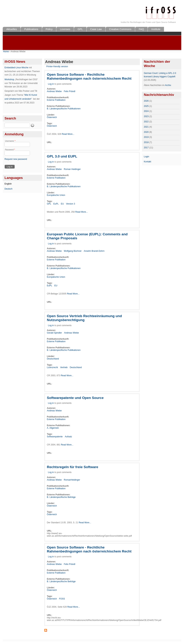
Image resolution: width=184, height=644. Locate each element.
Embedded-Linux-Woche (16, 68)
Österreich (52, 117)
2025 (146, 106)
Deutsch (8, 189)
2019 (146, 137)
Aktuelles (12, 29)
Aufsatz (68, 437)
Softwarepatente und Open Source (75, 398)
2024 (146, 111)
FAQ (141, 29)
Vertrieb (64, 367)
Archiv (168, 85)
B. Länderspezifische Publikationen (64, 109)
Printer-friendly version (57, 66)
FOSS (62, 599)
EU (62, 204)
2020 (146, 132)
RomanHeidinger (72, 480)
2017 (146, 148)
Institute (156, 29)
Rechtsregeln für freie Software (73, 467)
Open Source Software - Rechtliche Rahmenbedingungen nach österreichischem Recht (89, 76)
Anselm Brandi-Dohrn (94, 251)
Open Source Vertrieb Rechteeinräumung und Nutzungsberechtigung (84, 318)
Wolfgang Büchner (73, 251)
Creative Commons (120, 29)
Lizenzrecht (52, 367)
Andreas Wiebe (54, 91)
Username (10, 141)
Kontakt (147, 162)
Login (146, 157)
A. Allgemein (53, 428)
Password (10, 150)
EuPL (56, 204)
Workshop (9, 79)
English (8, 184)
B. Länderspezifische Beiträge (61, 497)
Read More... (68, 134)
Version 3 (71, 204)
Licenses (65, 29)
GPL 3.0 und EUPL (62, 156)
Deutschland (53, 359)
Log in (51, 84)
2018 (146, 142)
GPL (80, 29)
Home (6, 52)
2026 (146, 101)
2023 (146, 116)
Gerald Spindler (54, 333)
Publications (31, 29)
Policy (49, 29)
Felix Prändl (70, 91)
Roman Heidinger (72, 169)
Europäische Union (56, 195)
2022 (146, 122)
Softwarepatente (55, 437)
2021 (146, 127)
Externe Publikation (56, 100)
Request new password (16, 159)
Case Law (96, 29)
